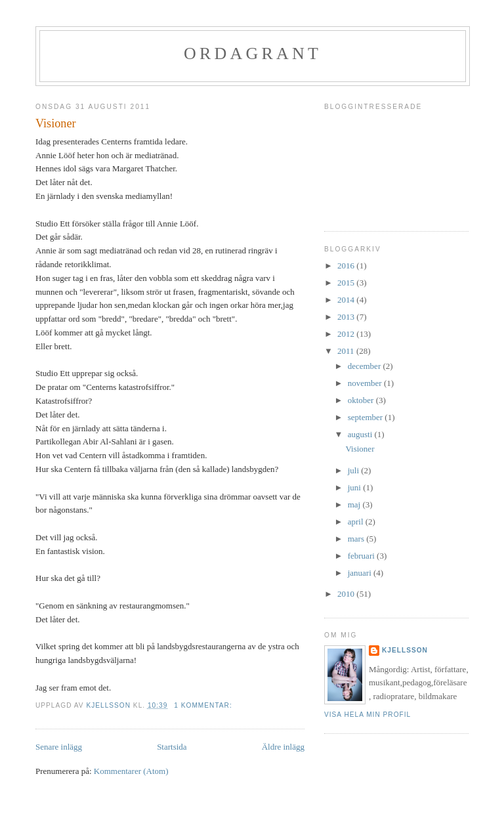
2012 (347, 334)
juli (355, 470)
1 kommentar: (204, 705)
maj (355, 504)
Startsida (172, 747)
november (366, 383)
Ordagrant (253, 54)
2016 (347, 266)
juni (355, 487)
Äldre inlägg (283, 747)
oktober (362, 400)
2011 (347, 351)
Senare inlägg (59, 747)
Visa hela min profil (367, 715)
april (357, 522)
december (366, 366)
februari (362, 556)
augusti (361, 434)
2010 (347, 594)
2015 (347, 283)
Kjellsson (405, 650)
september (367, 417)
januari (361, 573)
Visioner (56, 123)
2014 (347, 300)
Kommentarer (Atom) (131, 771)
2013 (347, 317)
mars (357, 539)
